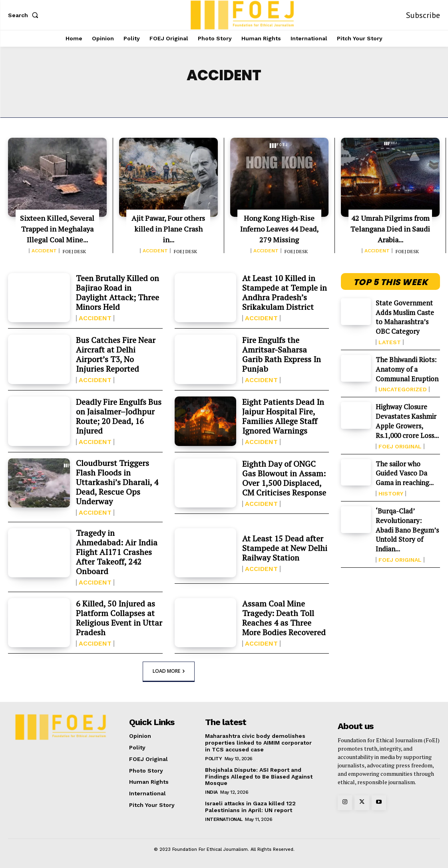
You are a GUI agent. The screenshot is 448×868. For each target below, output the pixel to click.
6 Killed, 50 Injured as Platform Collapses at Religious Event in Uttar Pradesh (119, 618)
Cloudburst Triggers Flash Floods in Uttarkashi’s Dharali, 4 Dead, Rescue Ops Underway (117, 482)
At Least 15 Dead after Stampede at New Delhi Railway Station (285, 548)
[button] (25, 15)
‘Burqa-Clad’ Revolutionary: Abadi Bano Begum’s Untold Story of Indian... (407, 530)
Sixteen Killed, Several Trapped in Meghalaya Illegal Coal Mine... (57, 229)
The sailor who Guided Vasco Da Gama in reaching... (405, 473)
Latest (390, 342)
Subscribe (423, 15)
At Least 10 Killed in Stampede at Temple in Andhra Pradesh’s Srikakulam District (285, 292)
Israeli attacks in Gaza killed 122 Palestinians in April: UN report (250, 807)
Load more (169, 671)
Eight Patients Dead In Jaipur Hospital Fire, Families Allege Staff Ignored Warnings (283, 416)
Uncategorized (403, 389)
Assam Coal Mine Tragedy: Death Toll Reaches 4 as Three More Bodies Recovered (284, 618)
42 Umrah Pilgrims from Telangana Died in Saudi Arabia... (390, 229)
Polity (213, 759)
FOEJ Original (400, 446)
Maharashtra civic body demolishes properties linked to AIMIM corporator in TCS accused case (258, 743)
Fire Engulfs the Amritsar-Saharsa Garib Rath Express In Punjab (282, 354)
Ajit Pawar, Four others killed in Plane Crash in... (168, 229)
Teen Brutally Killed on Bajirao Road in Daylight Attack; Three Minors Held (117, 292)
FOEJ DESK (74, 251)
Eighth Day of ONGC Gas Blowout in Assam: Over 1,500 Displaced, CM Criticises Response (284, 478)
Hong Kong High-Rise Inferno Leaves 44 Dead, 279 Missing (279, 229)
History (391, 493)
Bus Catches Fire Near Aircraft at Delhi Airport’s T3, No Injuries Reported (116, 354)
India (211, 792)
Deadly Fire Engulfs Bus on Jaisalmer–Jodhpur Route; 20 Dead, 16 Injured (119, 416)
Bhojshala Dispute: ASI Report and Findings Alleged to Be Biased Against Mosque (259, 777)
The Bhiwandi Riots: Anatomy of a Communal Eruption (407, 369)
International (224, 819)
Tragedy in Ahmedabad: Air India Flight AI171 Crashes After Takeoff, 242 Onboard (117, 552)
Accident (44, 251)
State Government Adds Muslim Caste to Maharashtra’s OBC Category (405, 317)
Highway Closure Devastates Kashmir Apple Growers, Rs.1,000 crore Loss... (407, 421)
